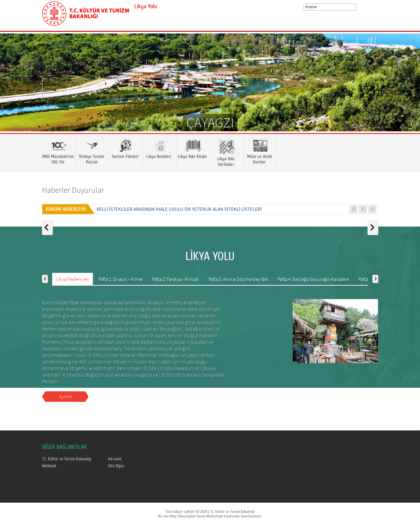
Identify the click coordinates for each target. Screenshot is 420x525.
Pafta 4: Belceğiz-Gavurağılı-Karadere (313, 279)
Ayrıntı (65, 396)
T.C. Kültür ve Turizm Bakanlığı (67, 459)
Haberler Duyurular (73, 190)
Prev (11, 92)
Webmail (49, 466)
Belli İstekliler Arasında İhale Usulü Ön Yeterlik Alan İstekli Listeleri (179, 209)
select (356, 7)
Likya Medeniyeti (73, 279)
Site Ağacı (116, 466)
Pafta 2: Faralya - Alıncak (175, 279)
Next (409, 92)
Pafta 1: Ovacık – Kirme (120, 279)
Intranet (115, 459)
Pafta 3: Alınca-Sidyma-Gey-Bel (238, 279)
